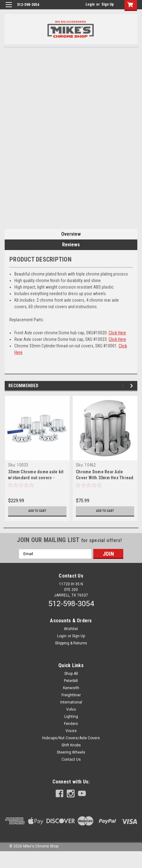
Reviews (71, 245)
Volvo (71, 709)
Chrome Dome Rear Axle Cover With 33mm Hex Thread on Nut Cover (105, 478)
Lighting (71, 717)
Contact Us (71, 759)
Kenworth (71, 688)
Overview (71, 234)
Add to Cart (37, 511)
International (71, 702)
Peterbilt (71, 681)
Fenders (71, 724)
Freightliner (71, 695)
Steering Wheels (71, 752)
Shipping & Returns (71, 643)
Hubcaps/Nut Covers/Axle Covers (71, 738)
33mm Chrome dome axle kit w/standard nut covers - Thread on (36, 478)
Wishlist (71, 629)
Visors (71, 731)
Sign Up (108, 4)
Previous (124, 386)
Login (90, 4)
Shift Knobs (71, 745)
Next (132, 386)
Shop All (71, 674)
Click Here (117, 333)
